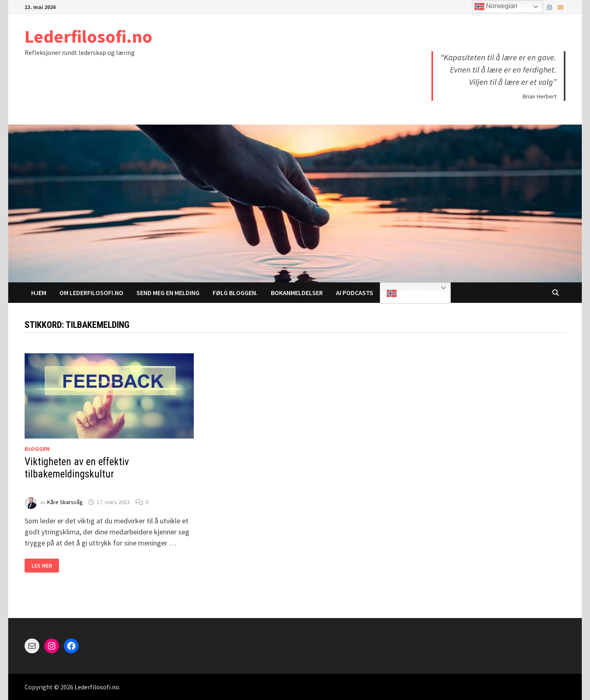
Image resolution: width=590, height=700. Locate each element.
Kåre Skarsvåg (65, 502)
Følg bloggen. (235, 293)
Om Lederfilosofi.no (91, 293)
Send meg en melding (168, 293)
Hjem (39, 293)
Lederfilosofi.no (88, 36)
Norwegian (413, 293)
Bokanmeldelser (297, 293)
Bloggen (37, 449)
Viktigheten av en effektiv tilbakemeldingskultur (77, 474)
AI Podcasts (355, 293)
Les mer (45, 566)
